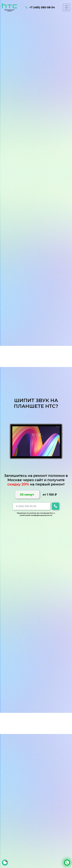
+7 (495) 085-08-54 (67, 863)
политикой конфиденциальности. (36, 515)
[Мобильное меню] (67, 7)
